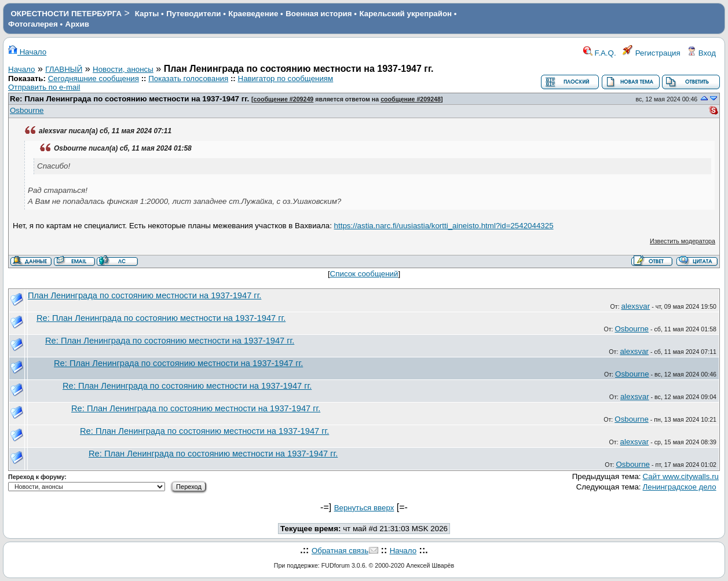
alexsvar (636, 306)
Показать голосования (188, 78)
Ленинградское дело (680, 487)
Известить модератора (683, 241)
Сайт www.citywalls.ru (681, 476)
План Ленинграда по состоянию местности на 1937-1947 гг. (144, 295)
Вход (701, 53)
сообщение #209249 (283, 99)
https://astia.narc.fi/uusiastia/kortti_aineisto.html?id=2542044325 (444, 226)
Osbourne (27, 110)
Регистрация (652, 53)
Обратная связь (340, 551)
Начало (27, 52)
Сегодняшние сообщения (94, 78)
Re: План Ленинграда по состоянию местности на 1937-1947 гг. (131, 99)
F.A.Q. (600, 53)
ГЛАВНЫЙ (64, 69)
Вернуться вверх (364, 508)
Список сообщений (364, 274)
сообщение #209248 (411, 99)
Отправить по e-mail (44, 87)
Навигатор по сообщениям (286, 78)
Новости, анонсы (123, 69)
